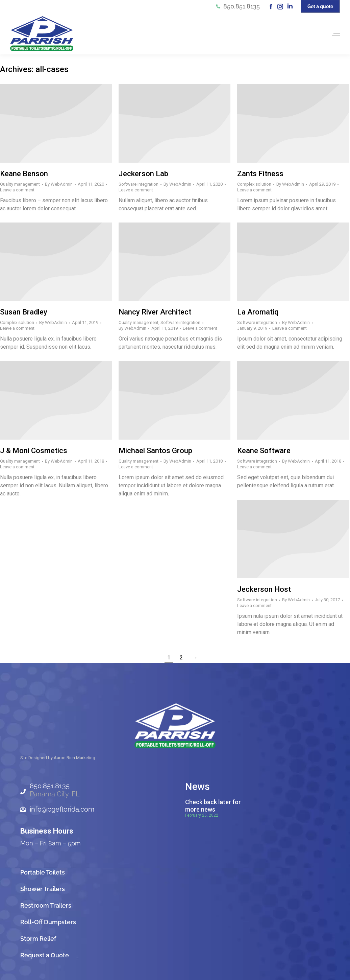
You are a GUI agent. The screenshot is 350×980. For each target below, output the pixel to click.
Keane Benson (24, 174)
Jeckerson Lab (143, 174)
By (59, 184)
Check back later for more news (213, 806)
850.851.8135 (237, 6)
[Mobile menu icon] (334, 34)
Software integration (139, 184)
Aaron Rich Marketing (74, 758)
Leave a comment (17, 190)
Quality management (20, 184)
